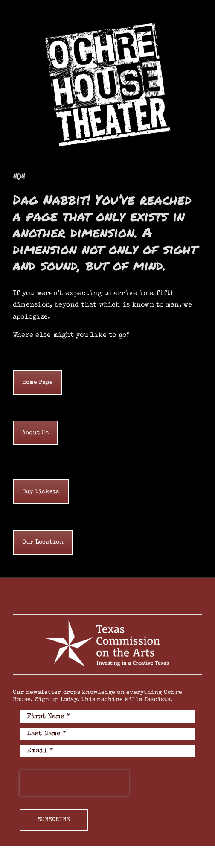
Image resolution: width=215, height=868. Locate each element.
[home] (38, 383)
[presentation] (74, 783)
